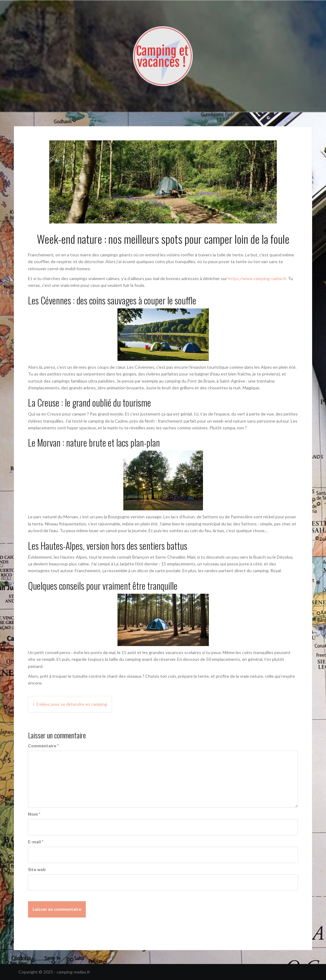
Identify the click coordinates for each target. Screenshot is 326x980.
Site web (37, 869)
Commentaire (43, 746)
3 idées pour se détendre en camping (72, 704)
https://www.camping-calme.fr (257, 278)
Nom (34, 814)
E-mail (36, 842)
